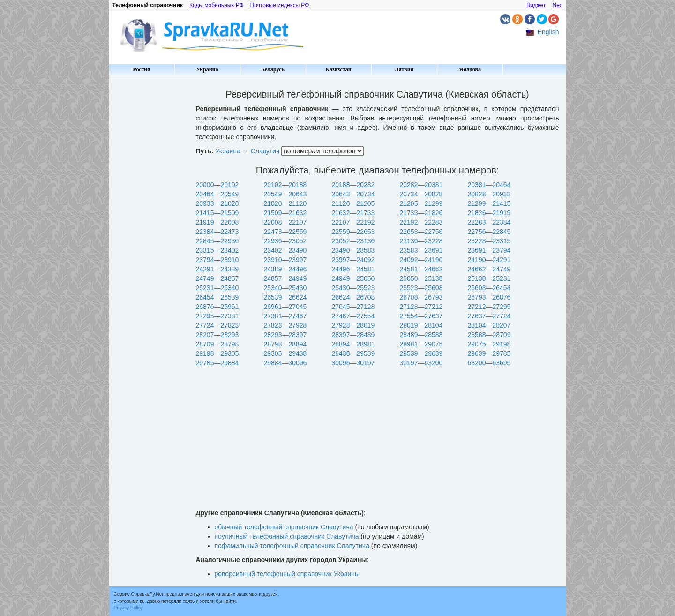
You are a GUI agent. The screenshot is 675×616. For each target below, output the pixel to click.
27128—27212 (421, 307)
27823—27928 (285, 325)
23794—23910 (217, 260)
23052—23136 (353, 241)
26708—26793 (421, 297)
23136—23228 (421, 241)
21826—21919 (489, 213)
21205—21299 (421, 203)
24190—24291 (489, 260)
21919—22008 (217, 222)
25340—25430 (285, 288)
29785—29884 (217, 363)
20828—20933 (489, 194)
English (548, 32)
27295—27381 (217, 316)
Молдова (470, 69)
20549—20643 (285, 194)
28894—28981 (353, 344)
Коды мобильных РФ (217, 5)
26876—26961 (217, 307)
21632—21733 (353, 213)
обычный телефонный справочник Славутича (284, 527)
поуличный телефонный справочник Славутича (287, 536)
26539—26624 (285, 297)
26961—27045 (285, 307)
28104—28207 (489, 325)
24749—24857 (217, 278)
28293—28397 (285, 335)
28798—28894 (285, 344)
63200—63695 (489, 363)
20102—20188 (285, 185)
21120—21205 (353, 203)
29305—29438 (285, 353)
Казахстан (338, 69)
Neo (557, 5)
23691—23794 (489, 250)
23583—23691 (421, 250)
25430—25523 (353, 288)
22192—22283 (421, 222)
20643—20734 (353, 194)
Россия (141, 69)
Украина (207, 69)
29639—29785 (489, 353)
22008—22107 (285, 222)
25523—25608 (421, 288)
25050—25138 (421, 278)
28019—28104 (421, 325)
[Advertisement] (149, 220)
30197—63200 (421, 363)
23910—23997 (285, 260)
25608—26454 (489, 288)
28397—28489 (353, 335)
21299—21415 (489, 203)
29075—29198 (489, 344)
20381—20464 (489, 185)
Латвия (404, 69)
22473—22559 (285, 232)
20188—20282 (353, 185)
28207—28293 (217, 335)
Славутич (265, 151)
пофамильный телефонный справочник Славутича (292, 546)
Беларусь (273, 69)
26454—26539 (217, 297)
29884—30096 (285, 363)
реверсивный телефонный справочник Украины (287, 574)
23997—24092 (353, 260)
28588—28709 (489, 335)
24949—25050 (353, 278)
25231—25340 (217, 288)
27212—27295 (489, 307)
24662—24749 (489, 269)
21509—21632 (285, 213)
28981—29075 (421, 344)
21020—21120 (285, 203)
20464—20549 (217, 194)
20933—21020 (217, 203)
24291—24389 (217, 269)
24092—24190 (421, 260)
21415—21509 (217, 213)
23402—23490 (285, 250)
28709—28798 (217, 344)
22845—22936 (217, 241)
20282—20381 (421, 185)
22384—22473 (217, 232)
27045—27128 (353, 307)
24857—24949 (285, 278)
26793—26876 (489, 297)
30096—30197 (353, 363)
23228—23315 (489, 241)
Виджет (536, 5)
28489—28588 (421, 335)
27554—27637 (421, 316)
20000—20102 (217, 185)
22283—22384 (489, 222)
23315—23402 (217, 250)
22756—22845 (489, 232)
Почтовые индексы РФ (280, 5)
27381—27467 (285, 316)
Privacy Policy (128, 608)
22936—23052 (285, 241)
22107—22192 (353, 222)
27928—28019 (353, 325)
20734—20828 (421, 194)
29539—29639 (421, 353)
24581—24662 (421, 269)
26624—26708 (353, 297)
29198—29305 (217, 353)
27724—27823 (217, 325)
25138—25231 (489, 278)
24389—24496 (285, 269)
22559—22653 (353, 232)
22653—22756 (421, 232)
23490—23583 (353, 250)
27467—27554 (353, 316)
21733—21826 (421, 213)
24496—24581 (353, 269)
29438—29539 (353, 353)
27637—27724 (489, 316)
